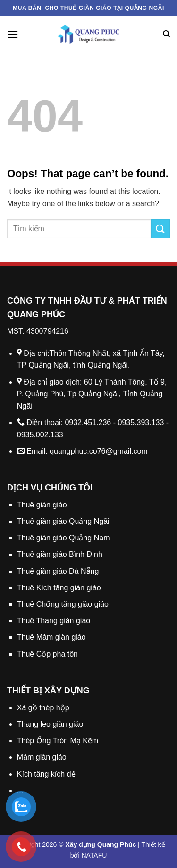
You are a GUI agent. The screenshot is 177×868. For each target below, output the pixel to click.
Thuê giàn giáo (42, 505)
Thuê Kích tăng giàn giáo (59, 588)
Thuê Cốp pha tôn (47, 654)
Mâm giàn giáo (42, 757)
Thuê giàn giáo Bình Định (60, 554)
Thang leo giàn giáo (50, 724)
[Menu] (13, 34)
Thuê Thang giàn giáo (54, 621)
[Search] (166, 34)
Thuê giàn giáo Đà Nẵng (58, 571)
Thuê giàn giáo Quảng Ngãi (63, 521)
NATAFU (94, 855)
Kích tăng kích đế (46, 774)
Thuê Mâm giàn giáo (51, 637)
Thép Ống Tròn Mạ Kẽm (58, 741)
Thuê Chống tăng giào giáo (63, 604)
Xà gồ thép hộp (43, 708)
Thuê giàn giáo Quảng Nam (63, 538)
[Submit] (160, 229)
